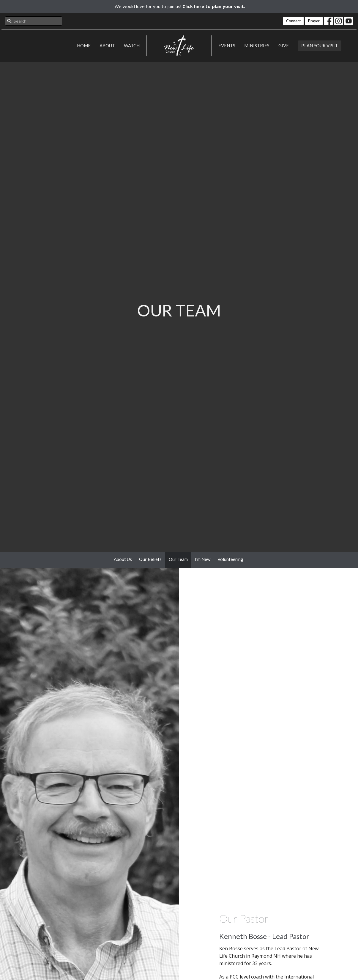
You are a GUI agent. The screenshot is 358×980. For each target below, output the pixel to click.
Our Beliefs (150, 559)
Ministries (257, 46)
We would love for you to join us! (180, 6)
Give (284, 46)
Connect (293, 21)
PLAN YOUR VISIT (320, 46)
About (107, 46)
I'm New (203, 559)
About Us (123, 559)
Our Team (178, 559)
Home (84, 46)
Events (227, 46)
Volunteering (230, 559)
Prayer (314, 21)
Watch (132, 46)
